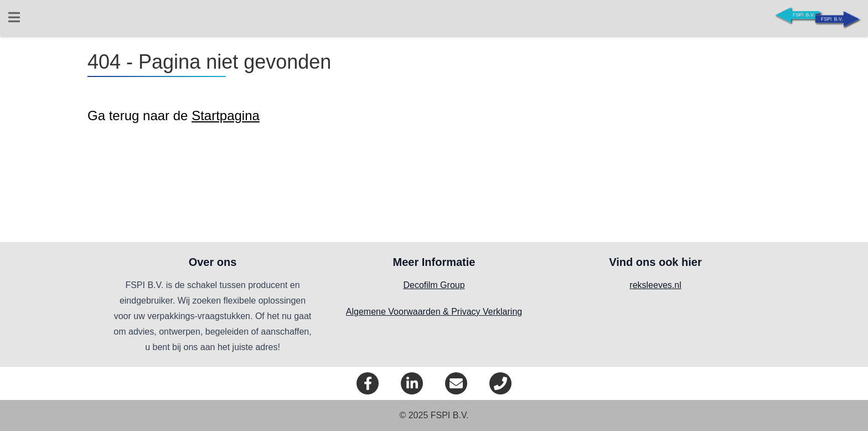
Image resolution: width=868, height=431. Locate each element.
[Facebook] (368, 383)
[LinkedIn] (412, 383)
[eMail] (456, 383)
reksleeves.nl (655, 285)
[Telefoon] (500, 383)
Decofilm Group (434, 285)
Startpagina (226, 116)
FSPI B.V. (450, 415)
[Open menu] (14, 18)
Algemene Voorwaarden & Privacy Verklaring (434, 312)
